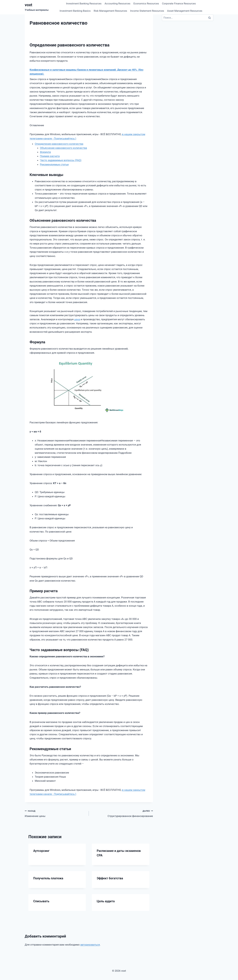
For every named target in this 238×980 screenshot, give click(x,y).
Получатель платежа (48, 878)
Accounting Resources (117, 3)
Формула (45, 152)
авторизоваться (90, 945)
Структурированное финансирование (122, 813)
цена (77, 319)
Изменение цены (55, 813)
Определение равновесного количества (59, 144)
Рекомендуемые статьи (54, 164)
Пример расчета (50, 156)
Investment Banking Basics (75, 11)
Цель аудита (106, 901)
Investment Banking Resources (84, 3)
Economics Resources (146, 3)
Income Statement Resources (147, 11)
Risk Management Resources (110, 11)
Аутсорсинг (41, 851)
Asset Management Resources (185, 11)
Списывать (41, 901)
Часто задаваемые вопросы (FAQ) (61, 160)
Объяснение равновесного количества (63, 148)
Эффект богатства (110, 878)
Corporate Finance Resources (179, 3)
